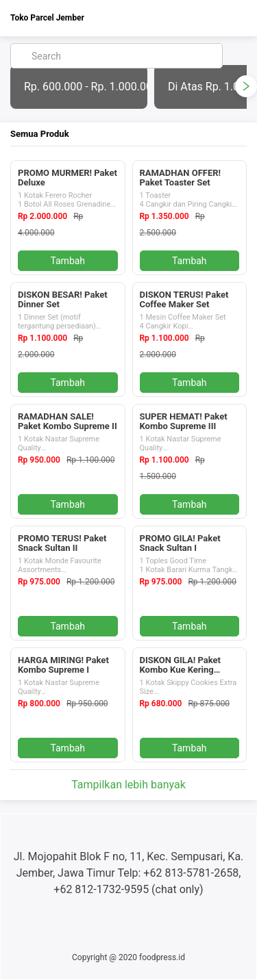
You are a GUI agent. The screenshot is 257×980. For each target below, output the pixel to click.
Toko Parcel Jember (47, 18)
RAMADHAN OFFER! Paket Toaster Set (181, 178)
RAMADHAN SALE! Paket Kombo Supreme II (68, 421)
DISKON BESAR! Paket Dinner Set (63, 299)
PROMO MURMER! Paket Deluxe (68, 178)
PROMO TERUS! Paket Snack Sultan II (62, 543)
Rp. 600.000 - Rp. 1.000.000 (86, 87)
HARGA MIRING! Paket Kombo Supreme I (63, 665)
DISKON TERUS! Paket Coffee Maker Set (184, 299)
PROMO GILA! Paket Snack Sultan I (180, 543)
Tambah (68, 261)
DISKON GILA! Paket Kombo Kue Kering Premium (181, 670)
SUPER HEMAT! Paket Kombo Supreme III (184, 421)
